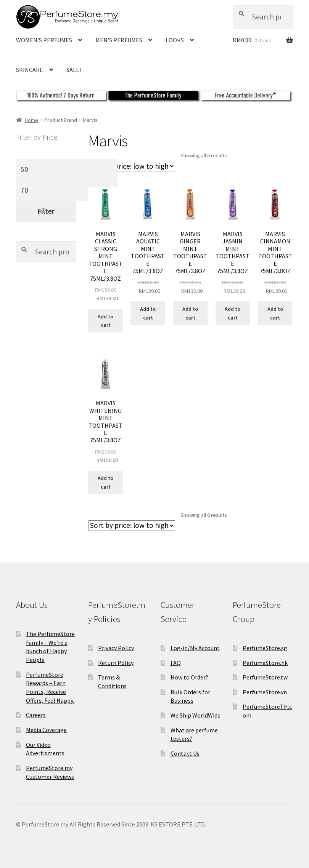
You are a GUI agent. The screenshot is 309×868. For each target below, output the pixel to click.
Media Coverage (46, 730)
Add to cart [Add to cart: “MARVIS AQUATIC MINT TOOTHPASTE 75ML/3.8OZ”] (148, 313)
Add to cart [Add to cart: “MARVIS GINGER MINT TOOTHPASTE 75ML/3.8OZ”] (190, 313)
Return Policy (116, 663)
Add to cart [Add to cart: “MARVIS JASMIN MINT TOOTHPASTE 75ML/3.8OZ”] (233, 313)
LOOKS (175, 40)
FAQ (176, 663)
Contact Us (185, 753)
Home (31, 120)
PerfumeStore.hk (265, 663)
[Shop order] (132, 166)
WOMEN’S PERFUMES (44, 40)
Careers (36, 715)
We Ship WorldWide (196, 715)
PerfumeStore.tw (265, 677)
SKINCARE (30, 70)
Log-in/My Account (195, 648)
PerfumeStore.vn (265, 692)
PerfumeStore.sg (265, 648)
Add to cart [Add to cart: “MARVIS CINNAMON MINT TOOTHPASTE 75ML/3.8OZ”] (275, 313)
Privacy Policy (116, 648)
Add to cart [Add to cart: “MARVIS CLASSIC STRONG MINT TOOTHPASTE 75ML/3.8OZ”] (105, 321)
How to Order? (189, 677)
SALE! (74, 70)
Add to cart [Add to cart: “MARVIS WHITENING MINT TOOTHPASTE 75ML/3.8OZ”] (105, 482)
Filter (46, 211)
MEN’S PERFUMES (119, 40)
